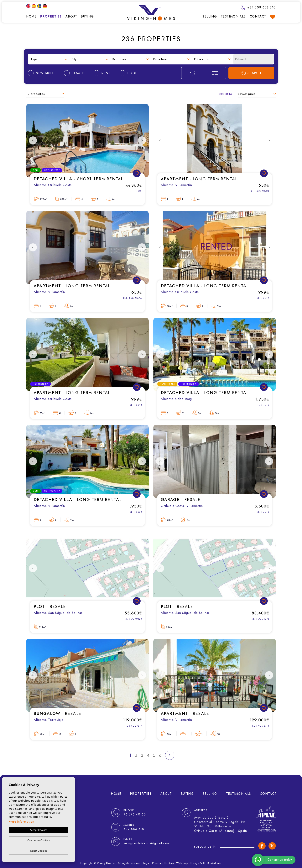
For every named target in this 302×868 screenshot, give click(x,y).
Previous (33, 141)
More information (21, 822)
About (71, 16)
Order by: (226, 94)
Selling (210, 16)
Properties (51, 16)
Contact (258, 16)
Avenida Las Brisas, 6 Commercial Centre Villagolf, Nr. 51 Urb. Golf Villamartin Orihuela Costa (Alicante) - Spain (221, 824)
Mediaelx (216, 863)
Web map (182, 863)
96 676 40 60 (135, 814)
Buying (87, 16)
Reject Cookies (39, 851)
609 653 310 (134, 829)
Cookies (169, 863)
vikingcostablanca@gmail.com (147, 843)
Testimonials (233, 16)
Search (251, 73)
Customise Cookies (38, 840)
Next (142, 141)
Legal (146, 863)
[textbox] (49, 59)
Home (31, 16)
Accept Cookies (39, 830)
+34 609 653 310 (258, 7)
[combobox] (49, 59)
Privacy (157, 863)
